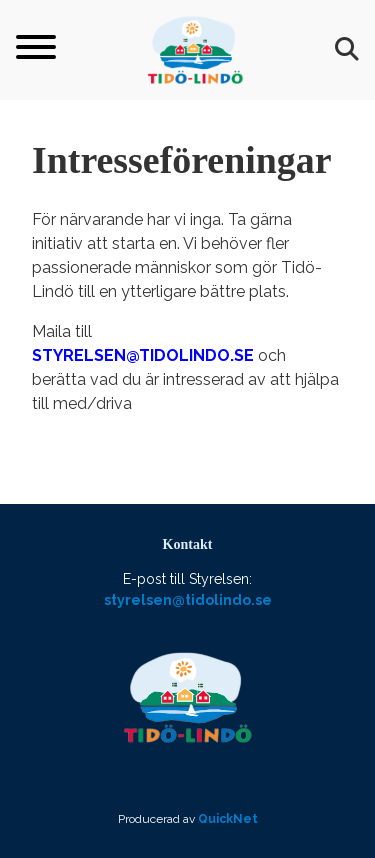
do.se (229, 355)
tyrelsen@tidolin (123, 355)
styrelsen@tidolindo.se (188, 600)
